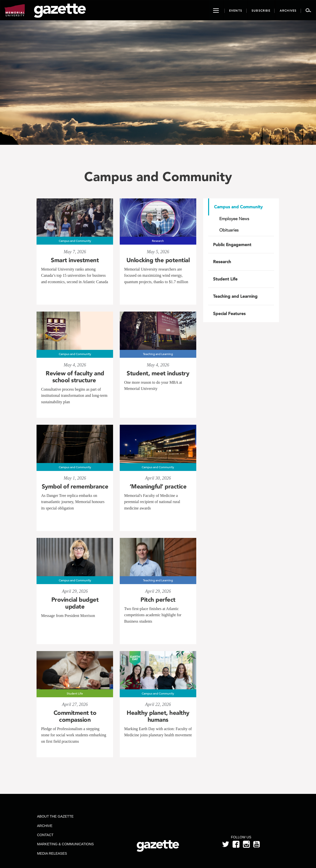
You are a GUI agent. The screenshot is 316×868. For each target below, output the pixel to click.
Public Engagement (232, 245)
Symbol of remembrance (75, 487)
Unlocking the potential (158, 260)
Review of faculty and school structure (75, 377)
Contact (45, 835)
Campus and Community (238, 207)
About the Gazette (55, 816)
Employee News (234, 219)
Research (222, 262)
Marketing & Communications (65, 844)
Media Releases (52, 853)
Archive (45, 826)
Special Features (229, 314)
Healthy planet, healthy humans (158, 716)
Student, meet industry (158, 373)
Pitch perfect (158, 600)
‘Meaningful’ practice (158, 487)
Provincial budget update (75, 603)
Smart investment (75, 260)
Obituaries (229, 230)
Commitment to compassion (75, 716)
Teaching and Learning (235, 296)
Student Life (225, 279)
